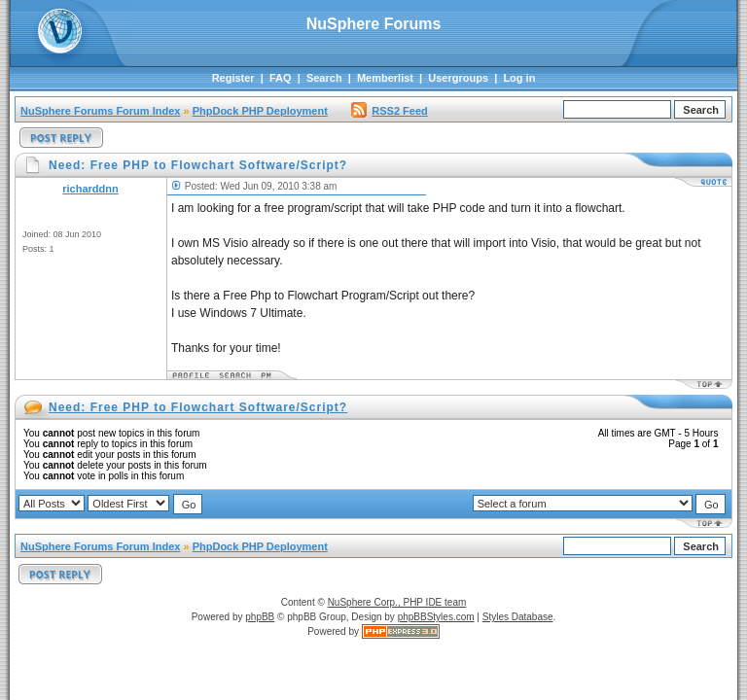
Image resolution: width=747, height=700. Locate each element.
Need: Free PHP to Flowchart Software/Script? (198, 407)
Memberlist (385, 78)
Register (233, 78)
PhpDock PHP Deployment (260, 111)
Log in (519, 78)
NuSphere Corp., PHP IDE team (397, 602)
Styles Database (518, 617)
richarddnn (90, 189)
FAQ (281, 78)
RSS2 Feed (389, 111)
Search (324, 78)
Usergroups (458, 78)
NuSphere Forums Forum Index (100, 111)
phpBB (260, 617)
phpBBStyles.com (436, 617)
